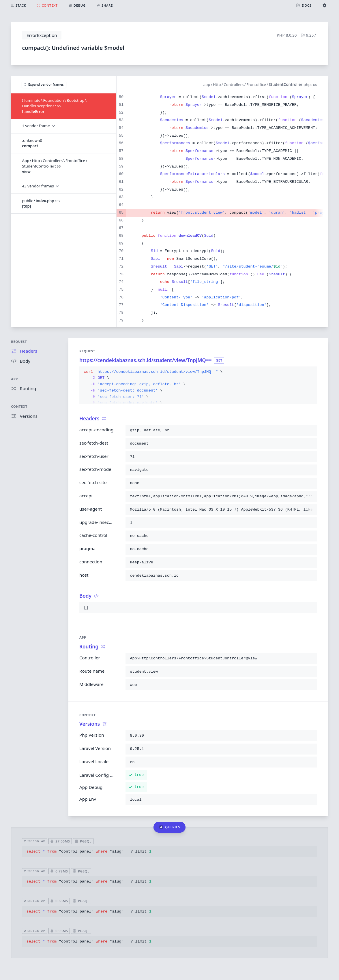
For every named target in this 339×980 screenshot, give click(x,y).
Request (19, 342)
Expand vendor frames (44, 84)
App (14, 379)
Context (19, 406)
